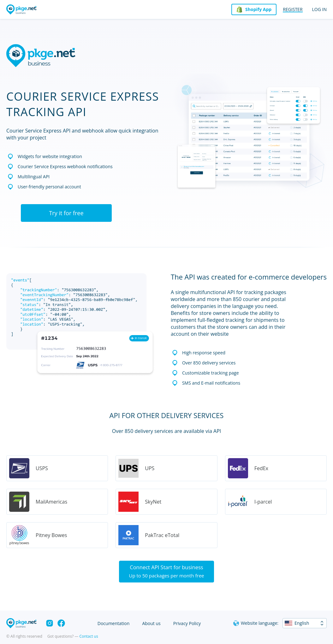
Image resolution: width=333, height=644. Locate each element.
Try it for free (66, 213)
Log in (319, 9)
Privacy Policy (187, 623)
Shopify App (258, 9)
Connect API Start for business (166, 572)
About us (151, 623)
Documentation (114, 623)
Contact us (89, 636)
